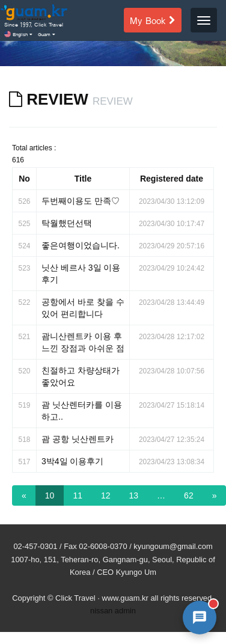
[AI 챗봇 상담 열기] (200, 618)
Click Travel (75, 598)
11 (78, 495)
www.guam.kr (125, 598)
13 (134, 495)
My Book (153, 20)
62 (189, 495)
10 (50, 495)
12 (106, 495)
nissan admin (113, 611)
